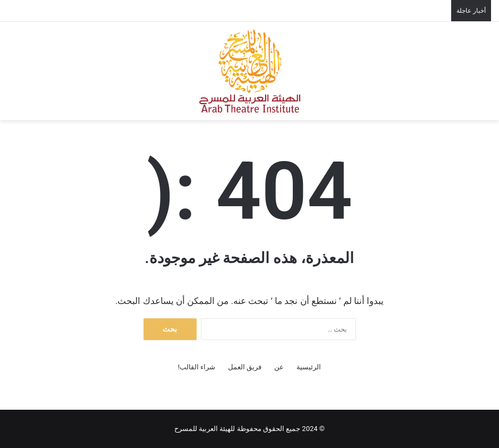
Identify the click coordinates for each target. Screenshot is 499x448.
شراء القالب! (197, 367)
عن (279, 367)
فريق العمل (245, 367)
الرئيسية (309, 367)
